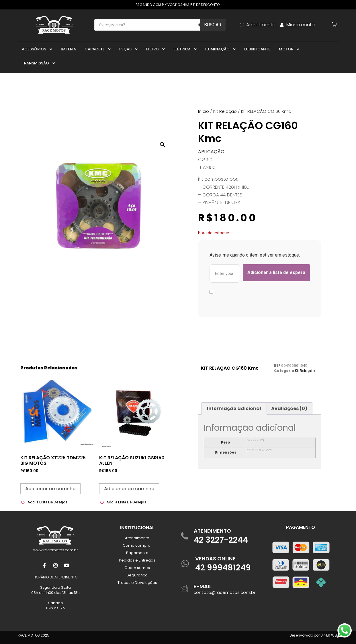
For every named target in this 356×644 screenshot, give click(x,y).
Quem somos (137, 568)
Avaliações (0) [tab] (289, 408)
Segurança (137, 575)
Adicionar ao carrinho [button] (50, 489)
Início (204, 111)
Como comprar (137, 545)
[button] (163, 145)
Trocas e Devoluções (137, 583)
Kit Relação (225, 111)
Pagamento (137, 553)
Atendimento (137, 538)
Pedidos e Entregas (137, 560)
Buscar (213, 25)
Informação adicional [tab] (234, 408)
